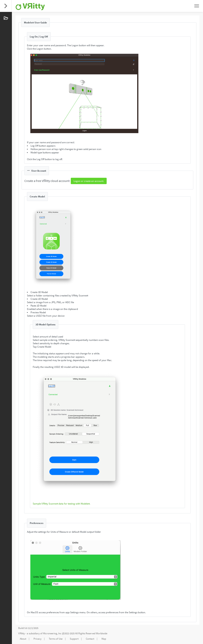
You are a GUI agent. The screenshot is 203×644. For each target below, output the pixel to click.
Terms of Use (56, 639)
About (23, 639)
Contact (90, 639)
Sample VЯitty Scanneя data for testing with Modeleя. (61, 504)
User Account (37, 171)
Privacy (37, 639)
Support (74, 639)
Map (104, 639)
